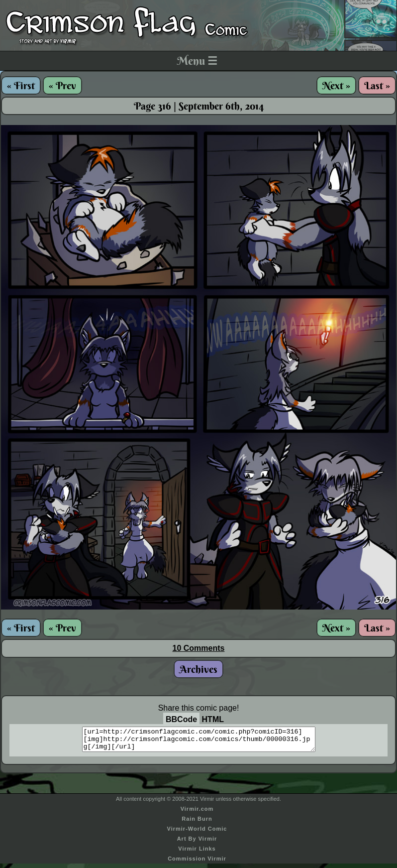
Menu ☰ (197, 61)
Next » (336, 85)
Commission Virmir (197, 863)
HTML (213, 719)
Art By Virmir (197, 843)
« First (21, 85)
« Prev (62, 85)
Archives (198, 669)
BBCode (181, 719)
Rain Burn (197, 823)
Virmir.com (197, 813)
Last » (377, 85)
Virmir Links (197, 853)
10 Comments (199, 648)
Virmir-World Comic (197, 833)
